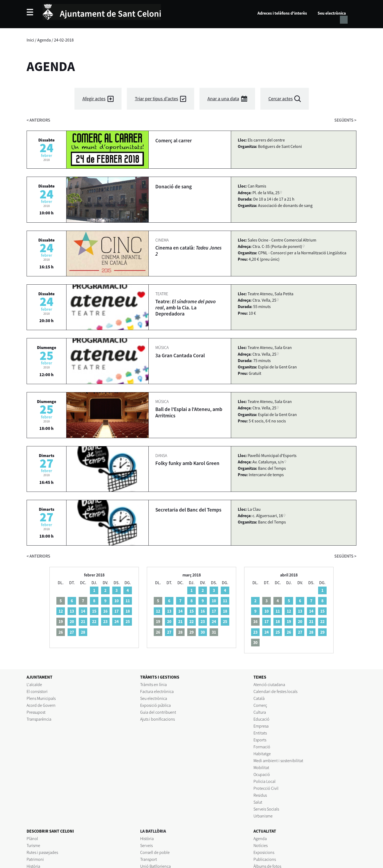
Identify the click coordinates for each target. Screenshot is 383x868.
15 (94, 611)
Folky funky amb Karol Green (187, 463)
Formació (262, 747)
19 (289, 621)
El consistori (37, 691)
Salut (258, 802)
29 (322, 632)
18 (128, 611)
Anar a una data (223, 99)
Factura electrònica (157, 691)
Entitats (260, 733)
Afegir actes (94, 99)
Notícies (261, 845)
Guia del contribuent (158, 712)
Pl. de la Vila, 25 (266, 193)
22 (94, 621)
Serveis (146, 845)
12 (61, 611)
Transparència (39, 719)
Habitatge (262, 754)
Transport (149, 859)
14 (83, 611)
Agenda (44, 40)
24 (116, 621)
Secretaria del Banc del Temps (188, 510)
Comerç (260, 705)
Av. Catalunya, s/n (268, 462)
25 (128, 621)
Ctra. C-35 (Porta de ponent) (277, 246)
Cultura (260, 712)
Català (259, 698)
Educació (261, 719)
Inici (30, 40)
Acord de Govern (41, 705)
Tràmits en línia (153, 684)
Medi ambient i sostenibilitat (278, 761)
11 (128, 601)
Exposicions (264, 852)
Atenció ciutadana (269, 684)
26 (289, 632)
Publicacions (265, 859)
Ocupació (262, 774)
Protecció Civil (266, 788)
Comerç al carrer (174, 140)
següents (345, 120)
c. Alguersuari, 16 (268, 516)
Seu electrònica (332, 13)
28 (83, 632)
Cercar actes (281, 99)
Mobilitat (261, 767)
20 (72, 621)
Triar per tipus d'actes (157, 99)
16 (105, 611)
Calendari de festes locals (275, 691)
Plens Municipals (41, 698)
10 (116, 601)
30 (203, 632)
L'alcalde (34, 684)
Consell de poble (155, 852)
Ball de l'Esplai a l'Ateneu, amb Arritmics (189, 412)
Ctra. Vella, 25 (264, 300)
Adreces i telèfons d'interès (282, 13)
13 (72, 611)
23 (105, 621)
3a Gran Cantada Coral (180, 355)
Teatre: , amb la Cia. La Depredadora (186, 308)
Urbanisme (263, 816)
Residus (260, 795)
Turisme (33, 845)
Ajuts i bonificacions (157, 719)
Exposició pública (155, 705)
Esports (260, 740)
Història (147, 838)
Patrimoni (35, 859)
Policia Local (265, 781)
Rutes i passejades (42, 852)
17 (116, 611)
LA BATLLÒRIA (153, 831)
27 (72, 632)
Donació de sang (174, 186)
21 (83, 621)
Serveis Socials (266, 809)
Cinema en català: (188, 251)
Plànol (32, 838)
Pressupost (36, 712)
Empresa (261, 726)
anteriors (38, 120)
